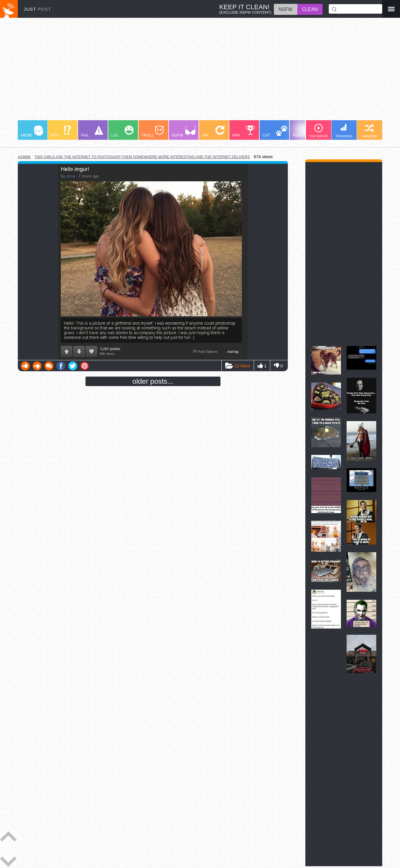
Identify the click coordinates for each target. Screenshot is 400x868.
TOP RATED (319, 131)
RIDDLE (305, 131)
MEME (32, 131)
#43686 (24, 157)
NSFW (184, 131)
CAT (275, 131)
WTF (61, 131)
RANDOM (369, 131)
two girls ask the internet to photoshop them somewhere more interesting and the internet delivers (142, 157)
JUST (37, 9)
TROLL (153, 131)
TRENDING (344, 131)
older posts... (153, 381)
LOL (122, 131)
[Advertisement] (196, 72)
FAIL (92, 131)
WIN (244, 131)
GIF (213, 131)
